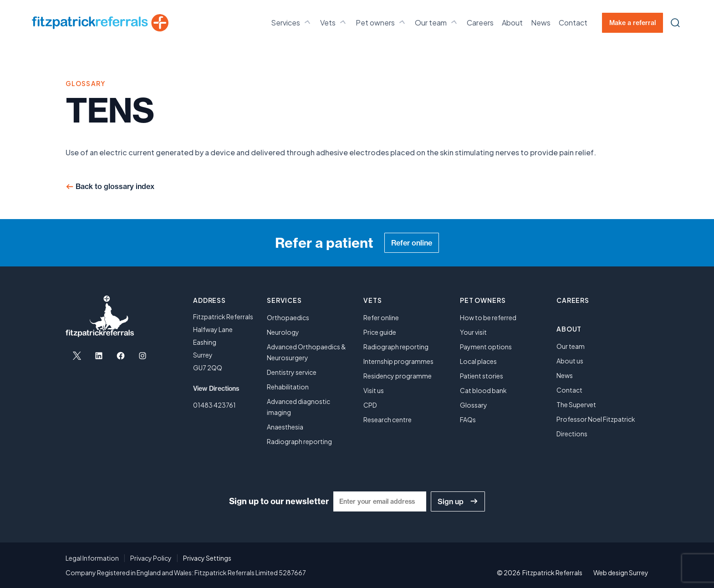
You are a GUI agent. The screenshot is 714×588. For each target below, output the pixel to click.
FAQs (468, 419)
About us (570, 361)
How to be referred (488, 317)
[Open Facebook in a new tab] (121, 356)
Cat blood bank (483, 390)
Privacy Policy (151, 558)
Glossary (474, 405)
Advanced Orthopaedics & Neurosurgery (306, 352)
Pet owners (381, 22)
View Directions (216, 389)
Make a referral (632, 23)
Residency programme (398, 376)
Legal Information (92, 558)
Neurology (283, 332)
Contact (573, 23)
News (541, 23)
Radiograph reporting (299, 441)
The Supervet (576, 404)
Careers (480, 23)
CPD (370, 405)
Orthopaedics (288, 317)
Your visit (473, 332)
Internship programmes (398, 361)
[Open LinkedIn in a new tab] (99, 356)
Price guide (380, 332)
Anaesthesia (285, 427)
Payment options (486, 347)
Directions (572, 434)
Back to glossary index (115, 186)
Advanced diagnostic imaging (298, 407)
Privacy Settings (207, 558)
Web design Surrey (621, 573)
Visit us (374, 390)
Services (291, 22)
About (512, 23)
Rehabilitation (288, 387)
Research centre (388, 419)
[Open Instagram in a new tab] (143, 356)
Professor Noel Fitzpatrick (596, 419)
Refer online (412, 243)
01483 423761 (214, 405)
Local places (478, 361)
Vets (334, 22)
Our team (437, 22)
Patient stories (482, 376)
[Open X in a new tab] (77, 356)
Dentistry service (292, 372)
